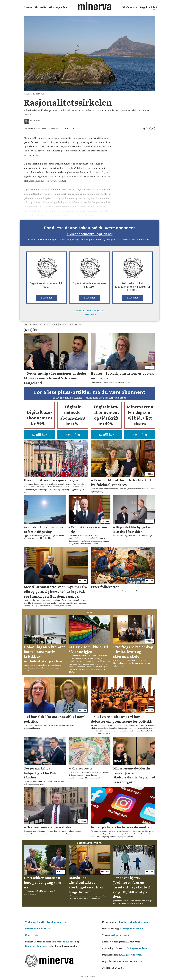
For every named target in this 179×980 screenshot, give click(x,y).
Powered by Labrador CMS (89, 976)
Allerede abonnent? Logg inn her (90, 234)
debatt (63, 325)
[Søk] (154, 7)
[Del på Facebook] (145, 129)
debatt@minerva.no (131, 929)
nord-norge (75, 325)
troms (54, 325)
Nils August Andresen (137, 948)
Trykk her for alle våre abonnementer (46, 922)
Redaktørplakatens (36, 946)
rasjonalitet (31, 325)
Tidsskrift (40, 7)
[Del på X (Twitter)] (149, 129)
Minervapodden (58, 7)
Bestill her (47, 298)
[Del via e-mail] (153, 129)
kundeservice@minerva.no (134, 922)
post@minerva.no (119, 935)
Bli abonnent (130, 7)
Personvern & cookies (37, 929)
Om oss (28, 7)
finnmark (44, 325)
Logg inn (145, 7)
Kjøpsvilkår (32, 935)
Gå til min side (89, 314)
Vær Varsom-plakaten (64, 942)
